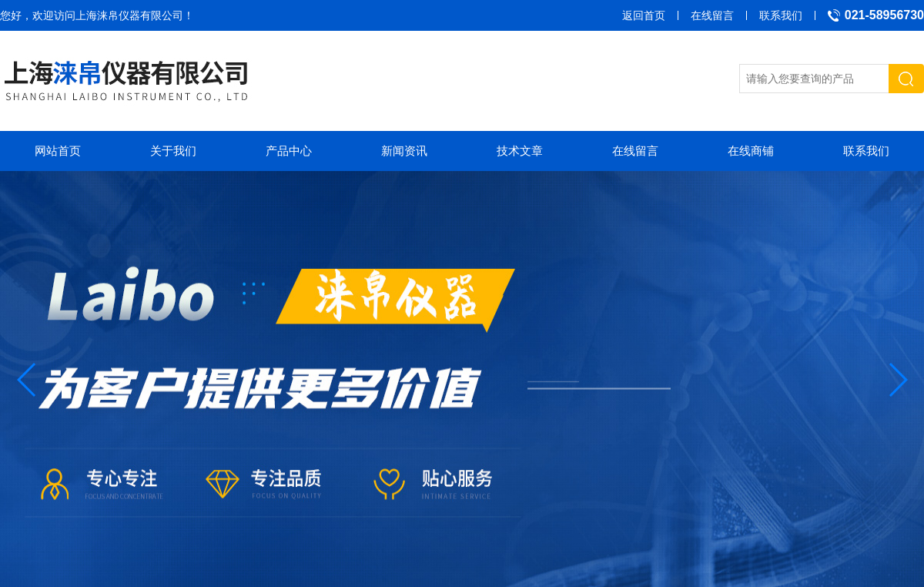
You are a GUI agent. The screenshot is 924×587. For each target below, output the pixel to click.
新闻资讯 (404, 151)
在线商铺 (751, 151)
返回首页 (644, 15)
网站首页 (58, 151)
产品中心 (289, 151)
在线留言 (712, 15)
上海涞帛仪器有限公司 (129, 15)
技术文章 (520, 151)
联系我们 (781, 15)
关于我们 (173, 151)
